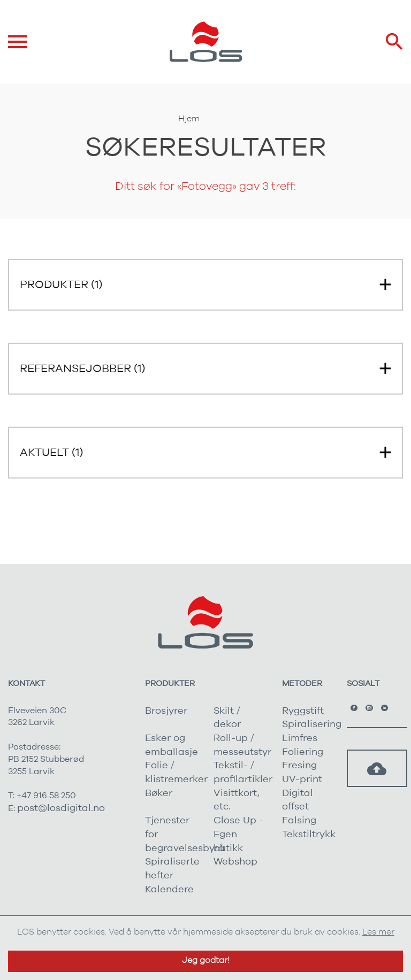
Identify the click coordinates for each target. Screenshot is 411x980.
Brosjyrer (166, 711)
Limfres (300, 738)
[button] (205, 285)
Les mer (378, 932)
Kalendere (169, 890)
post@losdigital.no (61, 808)
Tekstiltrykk (309, 835)
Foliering (303, 752)
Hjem (189, 119)
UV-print (302, 780)
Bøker (159, 793)
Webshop (235, 862)
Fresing (299, 766)
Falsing (299, 821)
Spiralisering (312, 724)
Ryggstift (303, 711)
